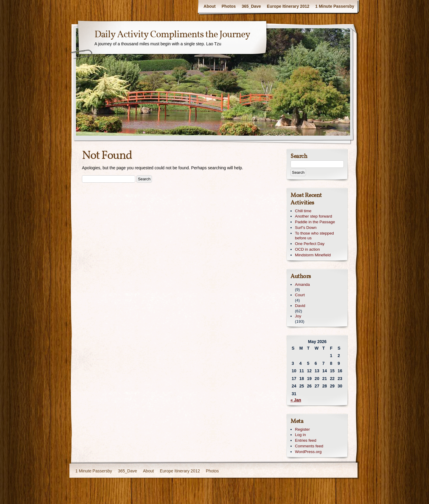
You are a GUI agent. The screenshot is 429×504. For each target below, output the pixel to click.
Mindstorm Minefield (313, 255)
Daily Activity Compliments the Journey (172, 35)
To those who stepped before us (314, 236)
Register (302, 429)
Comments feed (309, 446)
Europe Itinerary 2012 (288, 6)
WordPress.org (308, 452)
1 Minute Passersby (335, 6)
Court (300, 295)
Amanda (302, 284)
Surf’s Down (306, 228)
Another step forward (314, 216)
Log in (300, 435)
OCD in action (307, 249)
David (300, 306)
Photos (229, 6)
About (209, 6)
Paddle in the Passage (315, 222)
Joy (298, 316)
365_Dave (251, 6)
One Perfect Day (310, 244)
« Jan (296, 400)
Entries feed (306, 440)
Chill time (303, 211)
